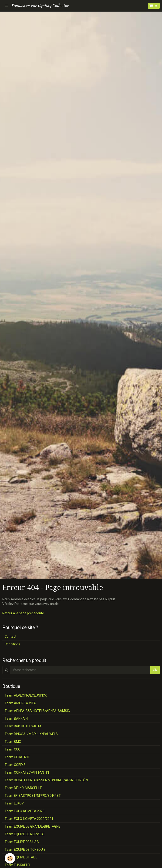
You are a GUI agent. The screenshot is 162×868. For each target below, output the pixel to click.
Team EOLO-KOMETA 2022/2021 (29, 819)
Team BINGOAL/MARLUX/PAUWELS (31, 734)
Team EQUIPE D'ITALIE (21, 857)
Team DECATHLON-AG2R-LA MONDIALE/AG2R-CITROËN (46, 780)
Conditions (12, 644)
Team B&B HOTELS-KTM (23, 726)
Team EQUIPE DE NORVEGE (25, 834)
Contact (10, 637)
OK (155, 670)
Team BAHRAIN (16, 719)
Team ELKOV (14, 803)
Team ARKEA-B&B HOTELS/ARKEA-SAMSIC (37, 711)
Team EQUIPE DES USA (22, 842)
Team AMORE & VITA (20, 703)
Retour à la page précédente (23, 613)
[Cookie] (10, 858)
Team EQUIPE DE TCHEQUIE (25, 850)
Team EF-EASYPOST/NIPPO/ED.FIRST (33, 796)
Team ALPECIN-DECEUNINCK (26, 695)
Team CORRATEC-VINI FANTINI (27, 772)
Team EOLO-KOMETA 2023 (25, 811)
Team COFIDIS (15, 765)
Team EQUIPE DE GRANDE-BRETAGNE (32, 826)
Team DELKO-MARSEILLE (23, 788)
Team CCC (12, 749)
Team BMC (13, 742)
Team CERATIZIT (17, 757)
